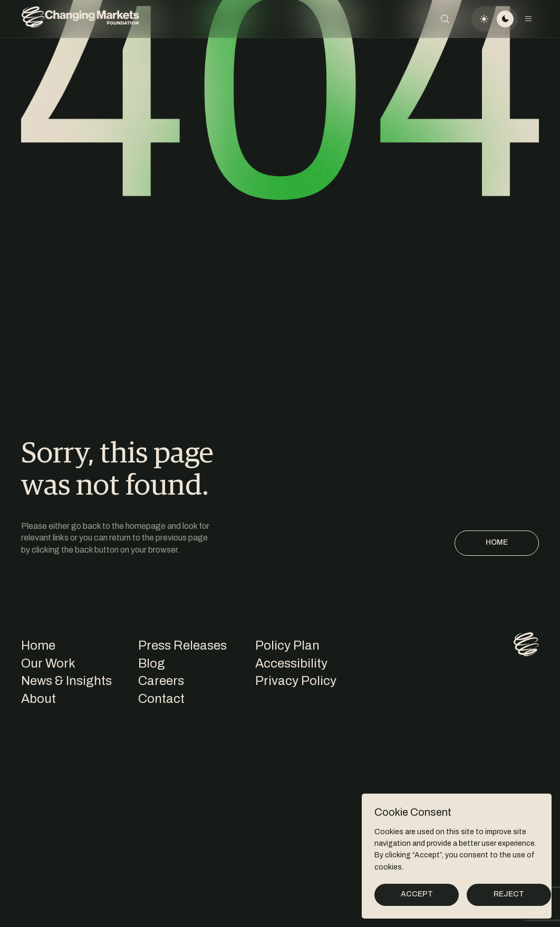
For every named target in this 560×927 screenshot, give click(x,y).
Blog (152, 663)
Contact (161, 699)
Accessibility (291, 663)
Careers (161, 681)
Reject (509, 894)
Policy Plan (287, 645)
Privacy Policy (296, 681)
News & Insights (66, 681)
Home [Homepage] (497, 542)
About (38, 699)
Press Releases (182, 645)
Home (38, 645)
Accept (417, 894)
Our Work (48, 663)
